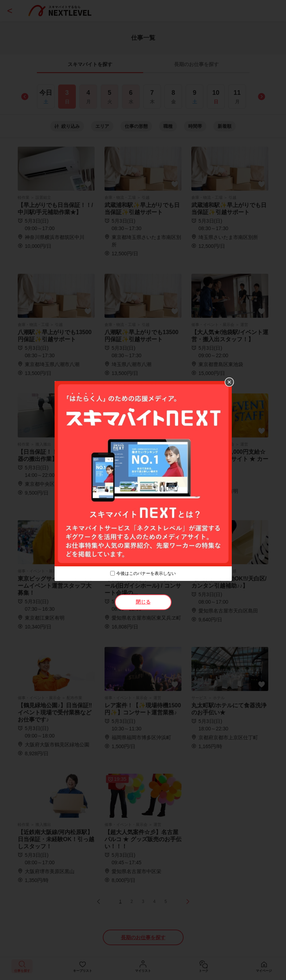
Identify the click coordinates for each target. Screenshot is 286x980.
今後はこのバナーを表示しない (146, 573)
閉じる (143, 602)
